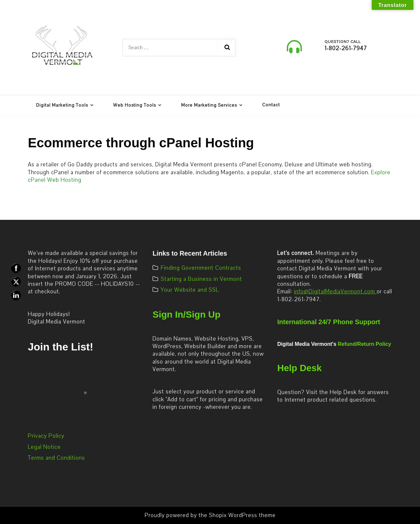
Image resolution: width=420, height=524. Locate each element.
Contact (271, 105)
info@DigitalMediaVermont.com (335, 292)
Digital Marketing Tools (62, 105)
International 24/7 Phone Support (329, 322)
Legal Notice (44, 447)
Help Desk (299, 368)
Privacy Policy (46, 436)
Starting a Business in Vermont (201, 279)
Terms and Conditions (56, 458)
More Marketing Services (209, 105)
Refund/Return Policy (364, 344)
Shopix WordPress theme (242, 515)
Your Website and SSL (190, 290)
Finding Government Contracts (201, 268)
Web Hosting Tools (135, 105)
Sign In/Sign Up (187, 314)
